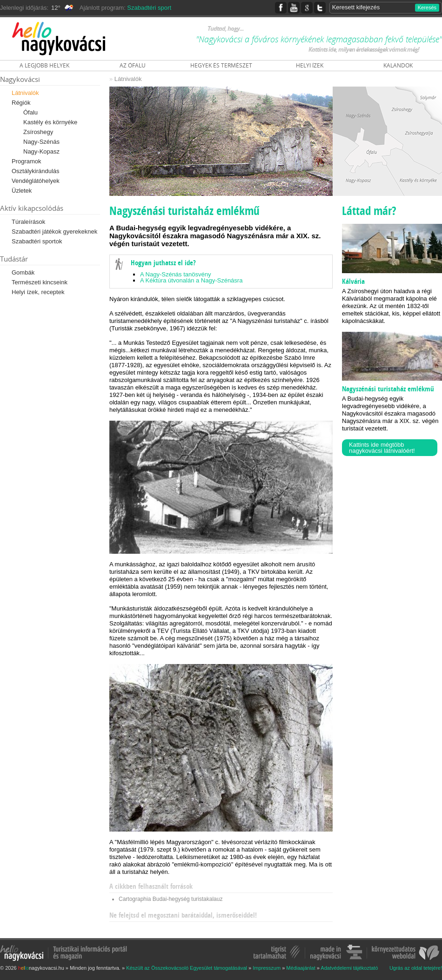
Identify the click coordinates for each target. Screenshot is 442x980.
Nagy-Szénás (41, 142)
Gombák (23, 272)
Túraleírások (28, 222)
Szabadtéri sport (149, 8)
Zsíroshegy (38, 132)
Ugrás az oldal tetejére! (416, 968)
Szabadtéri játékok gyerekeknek (54, 232)
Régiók (21, 103)
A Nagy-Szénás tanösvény (175, 274)
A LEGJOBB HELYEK (44, 65)
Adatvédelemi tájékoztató (349, 968)
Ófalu (30, 112)
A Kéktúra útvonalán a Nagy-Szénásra (191, 280)
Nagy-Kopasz (41, 151)
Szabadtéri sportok (37, 241)
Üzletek (22, 191)
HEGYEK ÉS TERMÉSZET (221, 65)
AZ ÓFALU (133, 65)
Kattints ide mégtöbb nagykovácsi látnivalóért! (382, 448)
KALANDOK (398, 65)
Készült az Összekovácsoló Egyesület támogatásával (187, 968)
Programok (27, 161)
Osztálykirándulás (36, 171)
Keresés (427, 7)
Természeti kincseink (40, 282)
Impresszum (267, 968)
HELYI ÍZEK (310, 65)
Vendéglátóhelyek (36, 181)
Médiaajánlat (301, 968)
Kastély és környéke (50, 122)
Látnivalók (25, 93)
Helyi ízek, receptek (38, 292)
